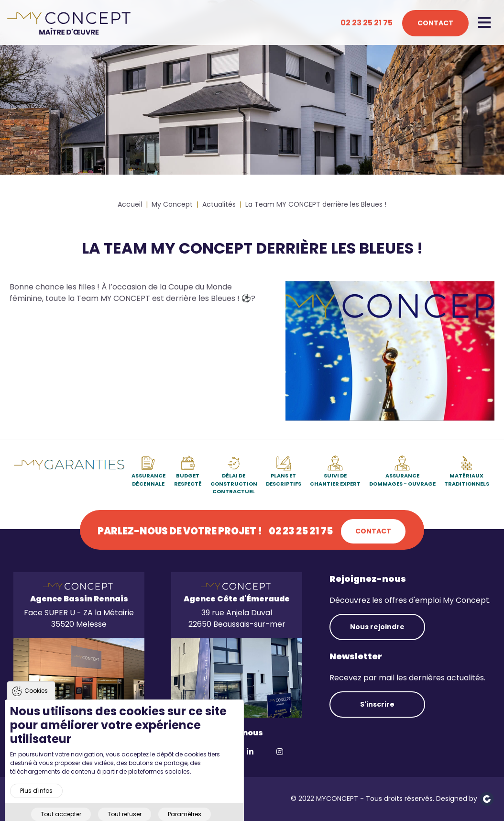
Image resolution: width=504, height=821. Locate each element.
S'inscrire (377, 704)
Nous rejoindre (377, 627)
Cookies (36, 706)
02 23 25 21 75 (367, 23)
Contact (435, 23)
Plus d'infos (36, 806)
